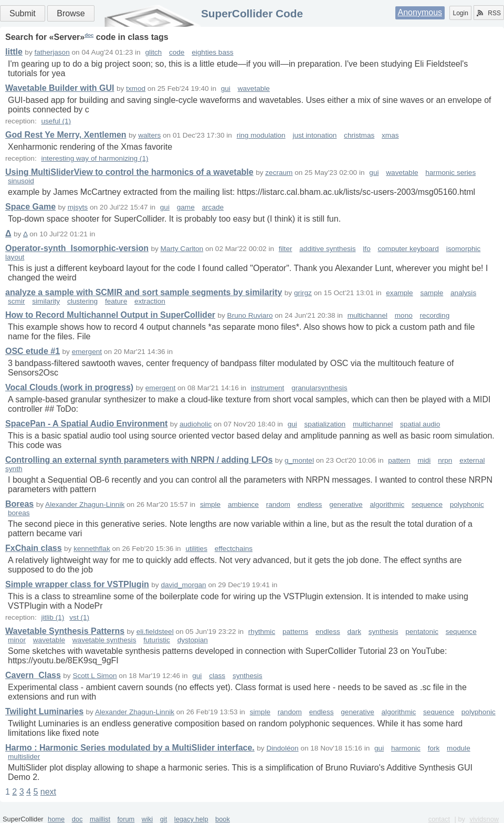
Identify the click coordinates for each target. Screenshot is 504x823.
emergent (87, 352)
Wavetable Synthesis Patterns (65, 631)
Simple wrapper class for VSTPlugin (77, 584)
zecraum (279, 173)
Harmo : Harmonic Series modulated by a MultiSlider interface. (130, 748)
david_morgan (183, 585)
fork (434, 748)
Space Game (30, 207)
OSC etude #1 (33, 351)
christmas (359, 135)
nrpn (445, 460)
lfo (366, 249)
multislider (24, 757)
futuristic (157, 640)
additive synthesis (327, 249)
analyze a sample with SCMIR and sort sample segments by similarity (144, 292)
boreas (19, 513)
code (177, 52)
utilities (196, 549)
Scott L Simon (94, 676)
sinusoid (21, 181)
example (399, 293)
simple (210, 504)
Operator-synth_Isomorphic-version (77, 248)
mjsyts (78, 207)
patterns (295, 632)
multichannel (367, 315)
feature (116, 301)
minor (17, 640)
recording (435, 315)
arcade (213, 207)
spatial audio (420, 424)
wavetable (254, 88)
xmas (390, 135)
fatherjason (52, 52)
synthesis (384, 632)
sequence (427, 504)
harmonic (406, 748)
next (48, 792)
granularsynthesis (319, 388)
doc (89, 35)
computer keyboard (408, 249)
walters (149, 135)
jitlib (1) (52, 617)
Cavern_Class (33, 675)
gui (226, 88)
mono (404, 315)
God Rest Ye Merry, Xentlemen (66, 135)
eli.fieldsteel (155, 632)
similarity (46, 301)
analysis (463, 293)
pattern (399, 460)
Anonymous (420, 12)
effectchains (234, 549)
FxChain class (34, 548)
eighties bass (212, 52)
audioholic (196, 424)
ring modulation (261, 135)
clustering (82, 301)
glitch (153, 52)
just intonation (314, 135)
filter (286, 249)
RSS (489, 13)
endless (310, 504)
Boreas (19, 504)
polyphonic (467, 504)
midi (424, 460)
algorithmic (387, 504)
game (186, 207)
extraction (150, 301)
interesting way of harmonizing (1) (94, 158)
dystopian (193, 640)
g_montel (299, 460)
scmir (16, 301)
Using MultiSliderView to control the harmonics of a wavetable (129, 172)
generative (346, 504)
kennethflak (92, 549)
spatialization (325, 424)
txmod (136, 88)
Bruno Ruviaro (250, 315)
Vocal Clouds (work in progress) (69, 387)
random (278, 504)
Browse (71, 13)
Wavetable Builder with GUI (60, 88)
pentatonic (422, 632)
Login (460, 13)
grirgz (303, 293)
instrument (267, 388)
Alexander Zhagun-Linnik (85, 504)
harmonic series (450, 173)
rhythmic (262, 632)
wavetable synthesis (104, 640)
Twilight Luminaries (44, 711)
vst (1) (79, 617)
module (459, 748)
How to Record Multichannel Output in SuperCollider (110, 315)
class (217, 676)
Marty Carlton (182, 249)
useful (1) (56, 121)
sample (432, 293)
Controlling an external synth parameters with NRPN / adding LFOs (139, 460)
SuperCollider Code (252, 13)
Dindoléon (282, 748)
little (14, 52)
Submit (23, 13)
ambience (243, 504)
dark (354, 632)
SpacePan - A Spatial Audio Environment (86, 424)
